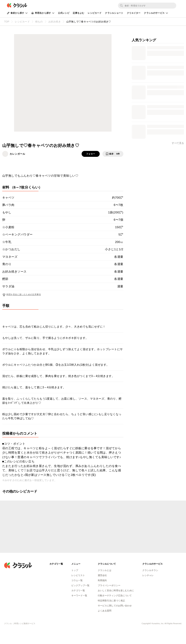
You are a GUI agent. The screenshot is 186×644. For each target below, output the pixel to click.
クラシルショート (114, 13)
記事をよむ (79, 13)
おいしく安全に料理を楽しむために (116, 590)
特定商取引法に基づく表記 (111, 601)
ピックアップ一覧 (80, 585)
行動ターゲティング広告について (115, 596)
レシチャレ (148, 575)
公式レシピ (64, 13)
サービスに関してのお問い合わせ (115, 606)
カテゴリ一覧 (78, 590)
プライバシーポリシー (109, 585)
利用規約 (102, 580)
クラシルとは (105, 570)
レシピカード (95, 13)
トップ (75, 570)
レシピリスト (78, 575)
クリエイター (134, 13)
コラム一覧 (77, 580)
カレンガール (17, 154)
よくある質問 (105, 611)
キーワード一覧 (79, 596)
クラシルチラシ (150, 570)
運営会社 (102, 575)
